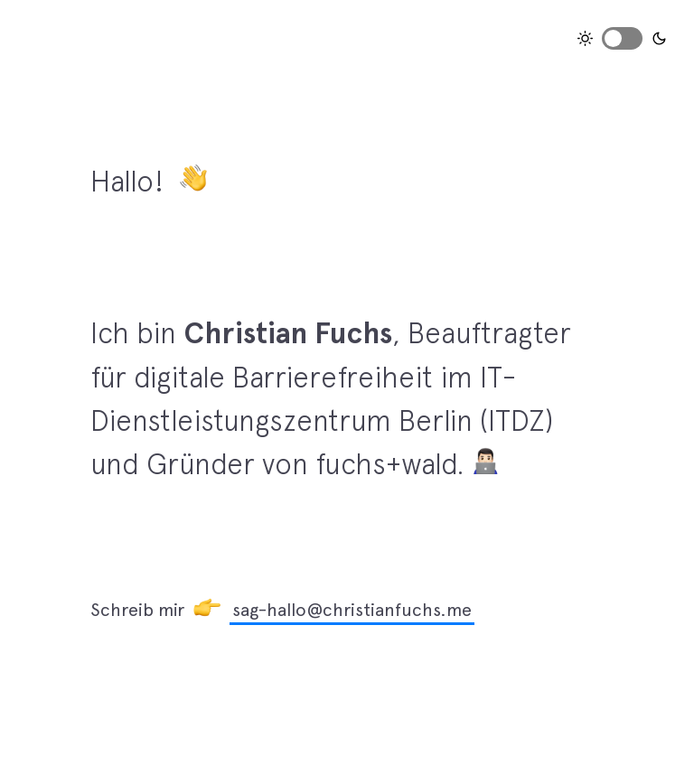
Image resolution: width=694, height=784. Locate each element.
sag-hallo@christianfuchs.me (352, 610)
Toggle (622, 38)
